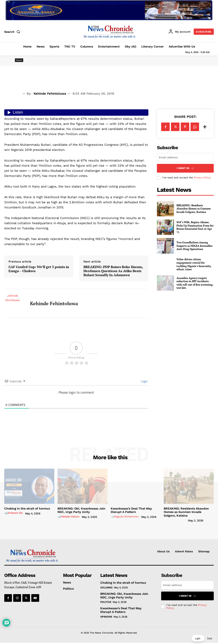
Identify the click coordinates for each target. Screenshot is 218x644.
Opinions (106, 617)
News (19, 60)
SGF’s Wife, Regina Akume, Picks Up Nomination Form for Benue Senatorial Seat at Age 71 (195, 227)
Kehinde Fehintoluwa (50, 94)
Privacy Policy (202, 178)
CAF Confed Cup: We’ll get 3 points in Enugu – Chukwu (39, 269)
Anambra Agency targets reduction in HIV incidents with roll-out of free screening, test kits (195, 283)
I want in (185, 168)
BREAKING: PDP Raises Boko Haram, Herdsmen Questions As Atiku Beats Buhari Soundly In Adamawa (113, 271)
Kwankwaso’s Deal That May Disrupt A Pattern (131, 510)
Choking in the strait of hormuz (27, 508)
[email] (185, 157)
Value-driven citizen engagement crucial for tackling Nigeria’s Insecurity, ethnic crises (194, 264)
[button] (13, 32)
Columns (106, 588)
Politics (106, 602)
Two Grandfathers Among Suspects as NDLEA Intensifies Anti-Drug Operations (194, 246)
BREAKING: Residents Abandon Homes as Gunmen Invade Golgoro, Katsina (194, 209)
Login (144, 381)
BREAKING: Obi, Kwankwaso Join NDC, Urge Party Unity (81, 510)
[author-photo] (14, 513)
